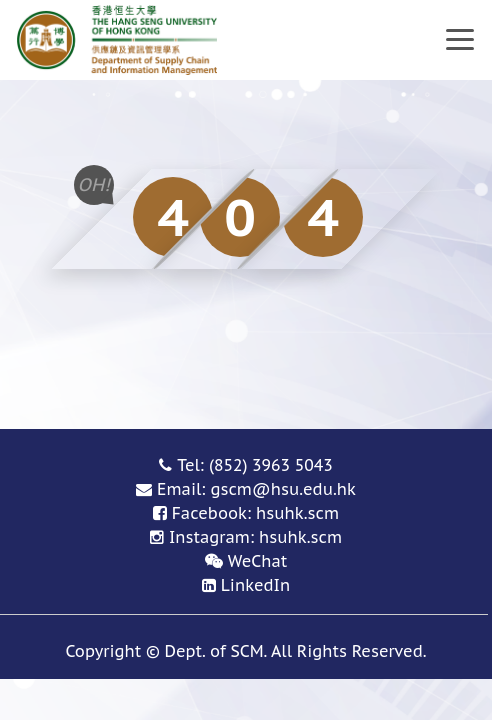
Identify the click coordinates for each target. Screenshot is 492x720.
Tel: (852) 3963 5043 (255, 465)
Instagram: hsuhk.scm (255, 537)
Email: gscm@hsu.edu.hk (256, 489)
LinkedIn (255, 585)
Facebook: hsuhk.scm (255, 513)
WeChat (258, 561)
